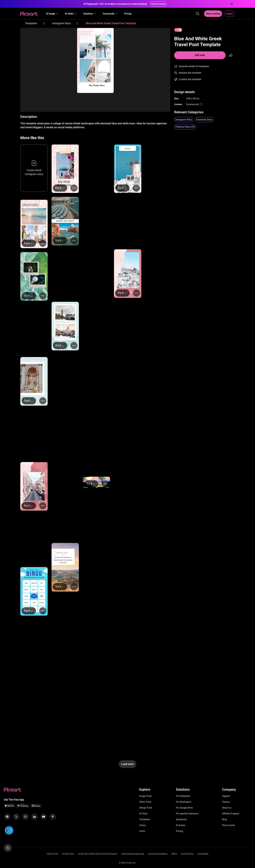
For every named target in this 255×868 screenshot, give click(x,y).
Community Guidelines (158, 854)
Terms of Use (52, 854)
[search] (198, 14)
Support (226, 796)
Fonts (142, 831)
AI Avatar (181, 825)
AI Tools (143, 814)
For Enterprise (183, 796)
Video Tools (145, 802)
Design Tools (146, 808)
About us (227, 808)
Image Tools (145, 796)
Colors (143, 825)
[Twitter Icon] (16, 817)
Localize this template (190, 79)
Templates (145, 819)
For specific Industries (187, 814)
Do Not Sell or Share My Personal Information (98, 854)
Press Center (229, 825)
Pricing (180, 831)
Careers (226, 802)
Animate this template (190, 73)
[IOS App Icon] (10, 807)
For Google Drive (184, 808)
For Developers (184, 802)
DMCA (174, 854)
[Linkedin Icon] (34, 817)
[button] (52, 14)
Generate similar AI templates (194, 66)
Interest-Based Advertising (133, 854)
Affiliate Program (231, 814)
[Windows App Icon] (36, 807)
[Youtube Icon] (44, 817)
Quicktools (181, 819)
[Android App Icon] (23, 807)
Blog (224, 819)
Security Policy (187, 854)
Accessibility (203, 854)
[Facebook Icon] (7, 817)
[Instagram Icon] (25, 817)
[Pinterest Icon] (53, 817)
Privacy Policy (68, 854)
